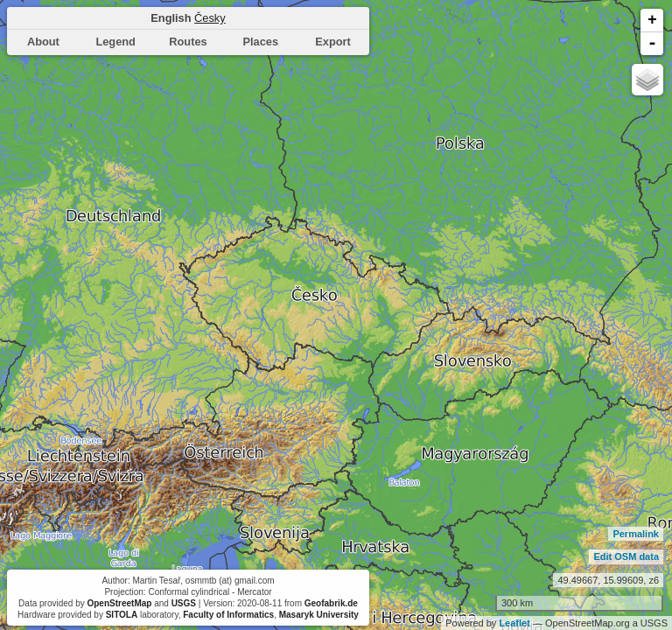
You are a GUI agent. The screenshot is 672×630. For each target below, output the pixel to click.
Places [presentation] (261, 42)
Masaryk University (319, 615)
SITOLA (122, 615)
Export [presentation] (333, 42)
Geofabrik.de (331, 603)
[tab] (43, 42)
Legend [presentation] (115, 42)
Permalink (636, 534)
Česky (210, 18)
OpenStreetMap (119, 603)
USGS (184, 603)
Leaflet (514, 623)
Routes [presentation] (188, 42)
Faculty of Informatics (228, 615)
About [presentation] (43, 42)
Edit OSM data (626, 556)
